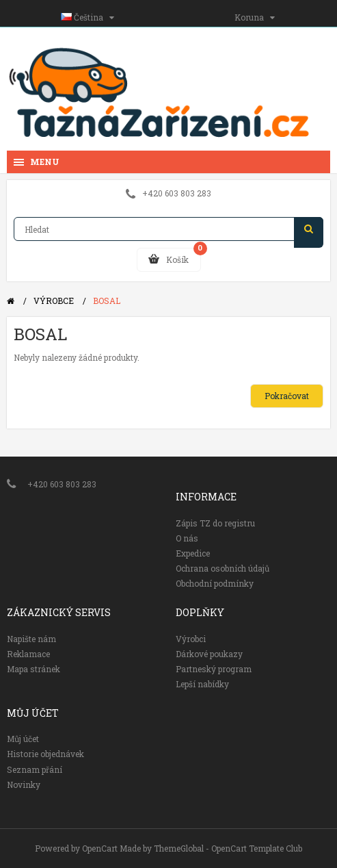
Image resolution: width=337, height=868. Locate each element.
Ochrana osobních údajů (223, 568)
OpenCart (100, 848)
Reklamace (28, 654)
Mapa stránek (33, 669)
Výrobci (191, 639)
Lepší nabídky (202, 684)
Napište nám (31, 639)
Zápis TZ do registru (215, 523)
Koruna (255, 17)
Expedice (193, 553)
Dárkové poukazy (209, 654)
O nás (187, 538)
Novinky (24, 784)
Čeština (87, 17)
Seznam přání (35, 769)
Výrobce (54, 301)
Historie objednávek (45, 754)
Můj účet (23, 739)
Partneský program (214, 669)
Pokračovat (287, 396)
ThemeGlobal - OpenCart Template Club (228, 848)
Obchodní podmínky (215, 583)
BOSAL (107, 301)
